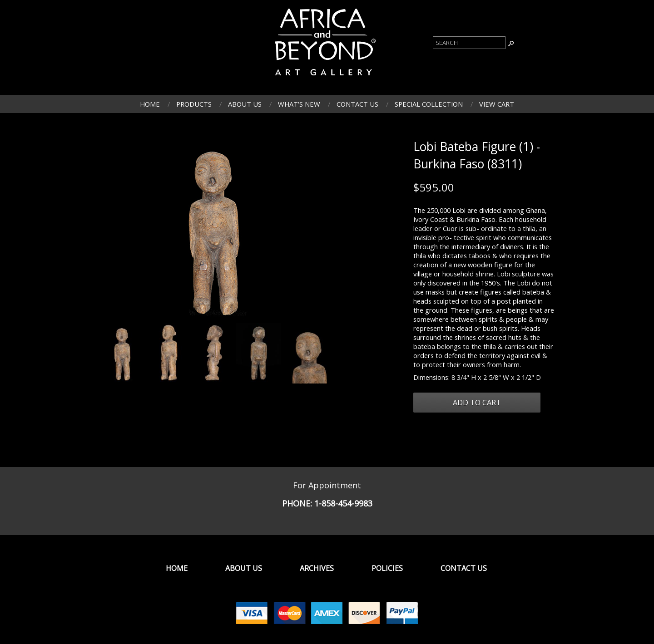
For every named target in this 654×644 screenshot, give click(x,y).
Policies (387, 568)
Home (150, 104)
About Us (245, 104)
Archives (317, 568)
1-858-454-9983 (343, 503)
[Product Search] (469, 43)
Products (194, 104)
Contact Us (357, 104)
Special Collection (429, 104)
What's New (299, 104)
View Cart (497, 104)
